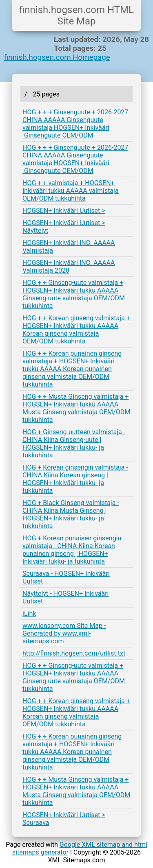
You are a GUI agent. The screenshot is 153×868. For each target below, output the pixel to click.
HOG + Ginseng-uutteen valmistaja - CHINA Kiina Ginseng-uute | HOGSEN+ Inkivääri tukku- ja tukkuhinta (74, 444)
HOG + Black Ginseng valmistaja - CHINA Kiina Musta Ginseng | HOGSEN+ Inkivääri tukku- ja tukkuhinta (71, 514)
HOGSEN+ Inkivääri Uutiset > (64, 211)
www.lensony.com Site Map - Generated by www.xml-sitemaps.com (64, 633)
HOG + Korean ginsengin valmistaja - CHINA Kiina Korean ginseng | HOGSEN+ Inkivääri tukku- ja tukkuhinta (75, 479)
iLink (29, 613)
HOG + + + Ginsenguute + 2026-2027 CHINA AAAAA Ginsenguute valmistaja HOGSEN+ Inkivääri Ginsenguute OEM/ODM (75, 124)
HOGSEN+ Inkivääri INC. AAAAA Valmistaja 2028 (69, 267)
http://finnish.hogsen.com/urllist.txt (74, 653)
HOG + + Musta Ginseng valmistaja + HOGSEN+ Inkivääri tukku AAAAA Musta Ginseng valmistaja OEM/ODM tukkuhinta (76, 408)
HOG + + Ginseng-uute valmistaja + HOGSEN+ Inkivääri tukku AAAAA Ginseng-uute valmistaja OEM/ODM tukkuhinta (74, 294)
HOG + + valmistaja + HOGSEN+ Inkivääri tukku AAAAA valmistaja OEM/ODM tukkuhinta (71, 191)
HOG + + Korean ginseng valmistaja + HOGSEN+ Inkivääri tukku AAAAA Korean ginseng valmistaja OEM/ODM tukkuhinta (76, 330)
